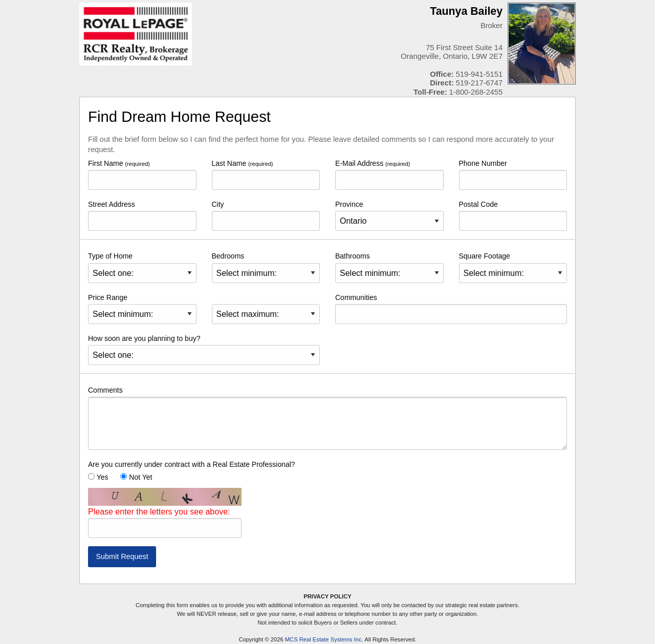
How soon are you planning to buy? (204, 350)
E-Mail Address (389, 175)
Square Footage (513, 267)
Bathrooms (389, 267)
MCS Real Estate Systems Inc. (324, 639)
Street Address (142, 216)
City (266, 216)
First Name (142, 175)
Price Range (142, 309)
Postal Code (513, 216)
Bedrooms (266, 267)
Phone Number (513, 175)
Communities (451, 309)
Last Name (266, 175)
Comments (327, 418)
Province (389, 216)
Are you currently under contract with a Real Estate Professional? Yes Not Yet (192, 471)
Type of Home (142, 267)
